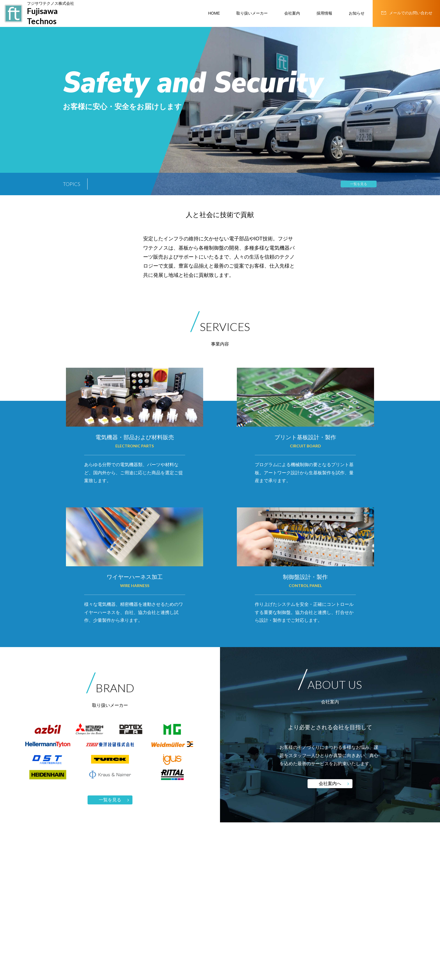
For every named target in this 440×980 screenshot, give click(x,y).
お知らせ (357, 13)
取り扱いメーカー (252, 13)
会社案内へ (330, 784)
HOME (214, 13)
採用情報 (324, 13)
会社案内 (292, 13)
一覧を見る (359, 184)
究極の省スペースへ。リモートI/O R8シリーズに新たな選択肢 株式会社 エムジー (193, 184)
